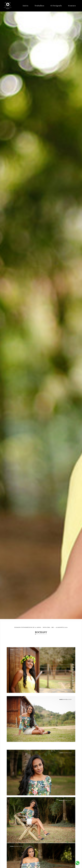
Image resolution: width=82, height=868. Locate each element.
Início (26, 6)
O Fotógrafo (56, 6)
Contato (72, 6)
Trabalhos (39, 6)
